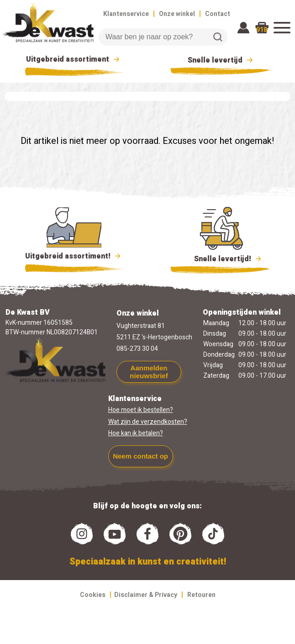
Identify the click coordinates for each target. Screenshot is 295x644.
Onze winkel (177, 14)
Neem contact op (140, 456)
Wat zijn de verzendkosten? (148, 422)
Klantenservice (126, 14)
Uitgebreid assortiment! (74, 256)
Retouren (201, 595)
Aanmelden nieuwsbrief (149, 372)
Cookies (93, 595)
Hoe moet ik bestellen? (141, 410)
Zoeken (218, 37)
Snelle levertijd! (222, 258)
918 (262, 30)
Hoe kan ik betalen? (136, 433)
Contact (218, 14)
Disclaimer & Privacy (146, 595)
